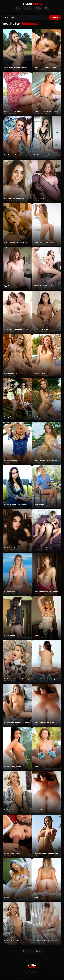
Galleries (28, 8)
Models (38, 8)
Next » (38, 951)
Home (18, 8)
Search (55, 17)
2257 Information (32, 972)
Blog (47, 8)
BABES (32, 4)
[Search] (25, 17)
